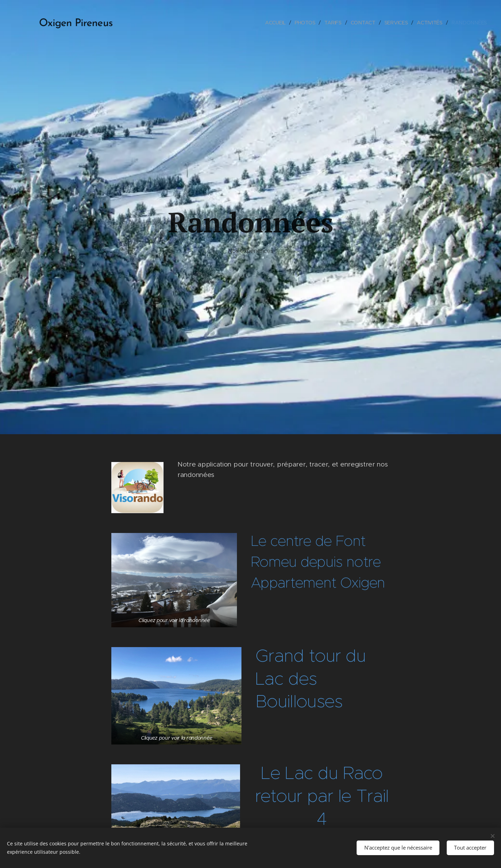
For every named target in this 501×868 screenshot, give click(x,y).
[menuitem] (276, 23)
